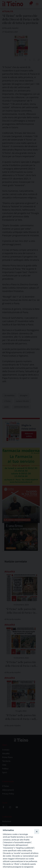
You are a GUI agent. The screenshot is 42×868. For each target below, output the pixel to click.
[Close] (37, 831)
